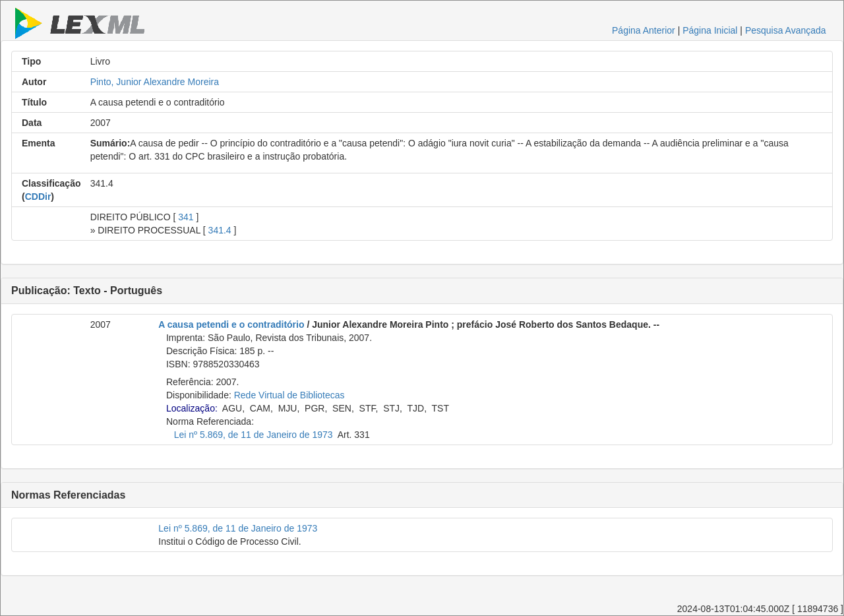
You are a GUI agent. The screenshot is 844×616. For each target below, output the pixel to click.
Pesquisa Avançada (786, 30)
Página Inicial (710, 30)
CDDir (38, 197)
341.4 (220, 230)
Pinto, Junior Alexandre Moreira (155, 82)
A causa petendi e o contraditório (231, 324)
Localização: (192, 408)
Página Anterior (644, 30)
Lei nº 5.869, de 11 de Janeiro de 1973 (254, 435)
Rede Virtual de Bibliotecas (289, 395)
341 (186, 217)
